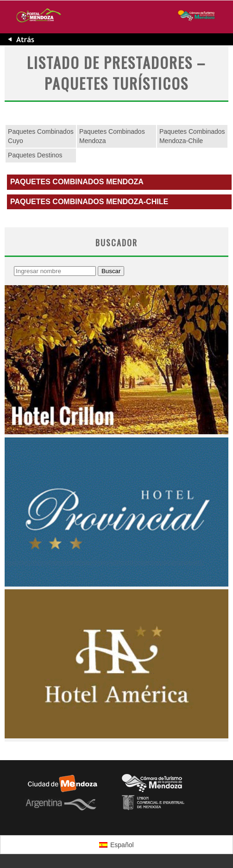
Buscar (111, 271)
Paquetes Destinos (35, 155)
